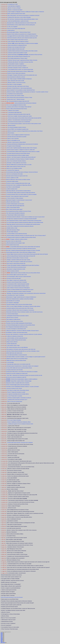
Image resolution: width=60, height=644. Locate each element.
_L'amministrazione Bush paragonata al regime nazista (17, 418)
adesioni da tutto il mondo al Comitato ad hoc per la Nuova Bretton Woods (23, 273)
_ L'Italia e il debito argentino (12, 452)
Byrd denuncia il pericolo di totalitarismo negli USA (16, 377)
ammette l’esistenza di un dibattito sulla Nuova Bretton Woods (21, 237)
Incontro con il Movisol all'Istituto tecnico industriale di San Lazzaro (20, 290)
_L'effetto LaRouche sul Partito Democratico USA (16, 409)
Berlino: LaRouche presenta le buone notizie (16, 14)
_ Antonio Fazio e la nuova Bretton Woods (15, 553)
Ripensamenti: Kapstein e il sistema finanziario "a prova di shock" (19, 200)
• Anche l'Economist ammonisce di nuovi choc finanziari (12, 597)
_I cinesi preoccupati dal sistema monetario (15, 413)
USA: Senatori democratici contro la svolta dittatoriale (17, 347)
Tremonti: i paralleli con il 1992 (12, 178)
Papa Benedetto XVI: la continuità (13, 301)
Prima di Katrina (11, 133)
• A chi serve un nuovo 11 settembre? (8, 623)
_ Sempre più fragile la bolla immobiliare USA (15, 441)
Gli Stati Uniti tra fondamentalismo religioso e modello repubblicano (22, 379)
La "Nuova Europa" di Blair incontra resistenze (15, 215)
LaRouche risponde (12, 125)
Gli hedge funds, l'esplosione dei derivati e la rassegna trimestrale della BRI (22, 219)
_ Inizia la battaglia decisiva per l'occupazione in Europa (17, 510)
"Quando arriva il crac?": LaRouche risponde (16, 99)
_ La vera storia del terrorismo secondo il (20, 444)
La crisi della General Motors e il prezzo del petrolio (17, 355)
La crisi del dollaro (10, 362)
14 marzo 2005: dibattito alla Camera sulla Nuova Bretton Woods (19, 368)
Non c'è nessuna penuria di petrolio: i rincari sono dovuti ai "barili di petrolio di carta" (24, 124)
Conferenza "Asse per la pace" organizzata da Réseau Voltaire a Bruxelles (22, 60)
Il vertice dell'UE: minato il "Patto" (13, 346)
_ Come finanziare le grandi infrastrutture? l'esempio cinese (23, 500)
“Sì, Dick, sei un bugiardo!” (12, 27)
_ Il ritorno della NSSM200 (12, 478)
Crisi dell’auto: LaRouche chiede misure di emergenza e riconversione (20, 310)
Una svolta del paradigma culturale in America (17, 127)
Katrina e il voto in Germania (13, 138)
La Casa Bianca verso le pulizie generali (15, 94)
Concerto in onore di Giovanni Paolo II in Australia (17, 282)
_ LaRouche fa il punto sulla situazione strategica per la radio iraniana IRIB (22, 495)
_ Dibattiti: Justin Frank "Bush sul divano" (16, 491)
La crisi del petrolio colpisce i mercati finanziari (16, 573)
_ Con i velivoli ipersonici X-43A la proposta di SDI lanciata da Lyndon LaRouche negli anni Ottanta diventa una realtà (31, 463)
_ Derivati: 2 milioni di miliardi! (12, 489)
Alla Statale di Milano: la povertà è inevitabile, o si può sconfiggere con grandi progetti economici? (26, 357)
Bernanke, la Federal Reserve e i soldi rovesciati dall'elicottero (20, 88)
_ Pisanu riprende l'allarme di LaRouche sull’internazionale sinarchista (20, 512)
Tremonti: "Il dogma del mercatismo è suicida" (16, 392)
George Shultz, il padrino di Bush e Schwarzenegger (19, 381)
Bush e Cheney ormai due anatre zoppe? (14, 209)
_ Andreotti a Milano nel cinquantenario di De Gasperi (17, 474)
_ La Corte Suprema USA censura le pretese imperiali (16, 538)
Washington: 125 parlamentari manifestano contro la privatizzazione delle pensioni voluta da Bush (26, 293)
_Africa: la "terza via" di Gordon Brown (15, 401)
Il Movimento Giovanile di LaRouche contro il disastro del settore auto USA (22, 38)
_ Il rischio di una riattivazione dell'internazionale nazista (18, 476)
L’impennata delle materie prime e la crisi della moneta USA (18, 364)
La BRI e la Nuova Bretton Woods (13, 208)
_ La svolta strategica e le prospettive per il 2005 (16, 431)
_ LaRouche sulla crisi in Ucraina (13, 450)
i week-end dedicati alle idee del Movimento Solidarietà (21, 103)
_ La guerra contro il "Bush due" (13, 426)
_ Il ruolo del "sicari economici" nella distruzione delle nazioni (19, 461)
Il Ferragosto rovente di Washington (14, 146)
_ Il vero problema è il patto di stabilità (14, 459)
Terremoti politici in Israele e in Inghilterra (16, 64)
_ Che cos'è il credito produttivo (17, 498)
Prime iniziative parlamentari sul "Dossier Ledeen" (18, 58)
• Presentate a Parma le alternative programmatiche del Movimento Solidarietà (16, 601)
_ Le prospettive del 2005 (12, 448)
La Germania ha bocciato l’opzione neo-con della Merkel (19, 122)
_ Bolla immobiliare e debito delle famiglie (14, 539)
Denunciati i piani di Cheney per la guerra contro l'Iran (17, 176)
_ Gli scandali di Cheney (11, 536)
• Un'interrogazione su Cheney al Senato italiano (10, 614)
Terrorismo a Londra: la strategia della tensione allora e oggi (18, 183)
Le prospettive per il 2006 (12, 4)
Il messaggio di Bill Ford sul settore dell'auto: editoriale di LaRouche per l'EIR (22, 36)
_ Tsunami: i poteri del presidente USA (14, 437)
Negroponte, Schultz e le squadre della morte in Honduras (18, 383)
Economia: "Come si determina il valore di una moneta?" (17, 196)
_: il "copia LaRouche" (17, 415)
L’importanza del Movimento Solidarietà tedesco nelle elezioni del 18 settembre (22, 144)
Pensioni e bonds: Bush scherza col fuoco (15, 321)
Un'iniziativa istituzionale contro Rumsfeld (14, 370)
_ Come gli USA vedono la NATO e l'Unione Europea (17, 554)
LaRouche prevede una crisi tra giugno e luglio (15, 243)
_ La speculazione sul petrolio (12, 521)
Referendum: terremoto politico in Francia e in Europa (18, 258)
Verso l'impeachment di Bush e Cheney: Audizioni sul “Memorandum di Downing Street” (24, 221)
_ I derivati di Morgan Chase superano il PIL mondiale (17, 439)
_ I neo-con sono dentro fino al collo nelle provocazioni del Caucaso (21, 502)
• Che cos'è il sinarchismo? (6, 625)
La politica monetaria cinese (12, 189)
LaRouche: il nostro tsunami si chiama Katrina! (16, 142)
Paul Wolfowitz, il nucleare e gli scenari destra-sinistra (17, 332)
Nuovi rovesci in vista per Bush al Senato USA (16, 263)
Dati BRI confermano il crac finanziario (9, 582)
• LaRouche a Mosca (5, 616)
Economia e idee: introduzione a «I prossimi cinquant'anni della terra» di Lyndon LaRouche (24, 334)
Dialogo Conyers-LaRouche (12, 342)
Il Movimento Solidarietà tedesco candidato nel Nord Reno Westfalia (20, 299)
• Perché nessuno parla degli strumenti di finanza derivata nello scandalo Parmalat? (17, 603)
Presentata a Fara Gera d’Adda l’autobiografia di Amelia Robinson (19, 323)
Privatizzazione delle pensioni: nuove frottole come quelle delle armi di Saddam (22, 372)
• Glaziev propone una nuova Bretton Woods (9, 599)
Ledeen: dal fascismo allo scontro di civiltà (16, 81)
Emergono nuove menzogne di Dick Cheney (16, 47)
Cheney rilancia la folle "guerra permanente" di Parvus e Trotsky (19, 97)
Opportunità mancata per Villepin (13, 230)
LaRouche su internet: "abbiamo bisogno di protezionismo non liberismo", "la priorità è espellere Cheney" (27, 92)
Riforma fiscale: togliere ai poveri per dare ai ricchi (17, 275)
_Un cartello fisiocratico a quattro (13, 480)
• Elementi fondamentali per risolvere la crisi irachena (11, 575)
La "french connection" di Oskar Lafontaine (15, 198)
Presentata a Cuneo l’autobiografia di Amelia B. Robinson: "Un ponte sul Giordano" (23, 387)
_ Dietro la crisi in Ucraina (12, 456)
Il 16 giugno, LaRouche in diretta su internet (17, 239)
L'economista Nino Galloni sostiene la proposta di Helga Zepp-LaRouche (21, 193)
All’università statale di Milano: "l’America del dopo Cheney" (19, 32)
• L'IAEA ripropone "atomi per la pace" (8, 620)
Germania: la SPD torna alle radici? (14, 278)
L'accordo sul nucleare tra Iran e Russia (14, 388)
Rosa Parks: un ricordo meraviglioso (14, 84)
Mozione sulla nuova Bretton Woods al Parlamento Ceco (19, 56)
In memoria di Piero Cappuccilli (13, 170)
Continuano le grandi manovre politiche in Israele (17, 53)
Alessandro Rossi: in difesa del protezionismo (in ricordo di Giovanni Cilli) (21, 23)
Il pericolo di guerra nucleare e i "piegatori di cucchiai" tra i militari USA (21, 150)
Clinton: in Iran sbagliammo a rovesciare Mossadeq (17, 405)
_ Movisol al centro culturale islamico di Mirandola (16, 551)
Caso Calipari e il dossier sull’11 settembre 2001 (16, 280)
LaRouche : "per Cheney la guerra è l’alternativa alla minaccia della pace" (21, 157)
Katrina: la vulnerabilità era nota (14, 140)
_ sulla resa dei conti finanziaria (16, 454)
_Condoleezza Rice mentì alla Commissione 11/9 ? (17, 400)
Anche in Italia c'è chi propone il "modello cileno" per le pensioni (19, 262)
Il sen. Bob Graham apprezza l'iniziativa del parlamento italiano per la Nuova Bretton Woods (25, 222)
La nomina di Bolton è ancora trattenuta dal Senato (17, 234)
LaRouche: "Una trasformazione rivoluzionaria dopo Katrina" (20, 120)
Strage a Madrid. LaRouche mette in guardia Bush (11, 586)
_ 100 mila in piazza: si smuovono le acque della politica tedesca (19, 517)
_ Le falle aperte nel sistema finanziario (14, 525)
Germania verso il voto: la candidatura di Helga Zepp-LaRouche (19, 185)
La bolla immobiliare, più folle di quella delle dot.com (17, 338)
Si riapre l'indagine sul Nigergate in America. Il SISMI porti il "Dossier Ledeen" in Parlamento (26, 12)
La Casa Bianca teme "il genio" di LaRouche (15, 295)
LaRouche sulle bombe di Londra (13, 202)
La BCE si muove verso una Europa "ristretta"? (17, 66)
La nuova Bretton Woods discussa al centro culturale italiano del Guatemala (25, 247)
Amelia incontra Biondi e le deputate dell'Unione (17, 45)
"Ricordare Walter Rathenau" (12, 232)
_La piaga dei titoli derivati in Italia (13, 485)
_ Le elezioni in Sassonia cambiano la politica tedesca (18, 497)
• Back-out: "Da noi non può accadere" (8, 618)
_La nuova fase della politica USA (13, 403)
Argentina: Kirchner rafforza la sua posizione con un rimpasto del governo (22, 34)
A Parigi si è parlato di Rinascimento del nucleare (16, 340)
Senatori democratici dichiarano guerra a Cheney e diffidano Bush (20, 71)
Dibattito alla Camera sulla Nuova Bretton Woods (16, 360)
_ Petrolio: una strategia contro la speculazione (15, 558)
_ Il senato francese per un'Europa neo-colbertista (17, 446)
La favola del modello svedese (12, 181)
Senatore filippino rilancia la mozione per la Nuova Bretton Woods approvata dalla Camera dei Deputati (27, 254)
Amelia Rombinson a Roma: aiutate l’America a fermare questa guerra (21, 25)
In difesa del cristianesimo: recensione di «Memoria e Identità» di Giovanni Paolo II (22, 331)
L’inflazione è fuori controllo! (13, 111)
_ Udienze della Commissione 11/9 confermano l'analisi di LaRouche (19, 543)
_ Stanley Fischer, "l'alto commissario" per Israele (17, 429)
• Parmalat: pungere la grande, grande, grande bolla (11, 605)
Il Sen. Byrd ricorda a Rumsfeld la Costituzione (15, 213)
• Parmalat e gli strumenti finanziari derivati (9, 607)
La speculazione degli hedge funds (15, 112)
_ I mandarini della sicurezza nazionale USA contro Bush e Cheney (20, 545)
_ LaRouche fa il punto (11, 508)
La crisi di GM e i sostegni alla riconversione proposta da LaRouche (20, 226)
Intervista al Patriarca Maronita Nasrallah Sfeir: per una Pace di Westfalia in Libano (23, 351)
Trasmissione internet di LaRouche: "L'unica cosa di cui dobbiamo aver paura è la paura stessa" (26, 217)
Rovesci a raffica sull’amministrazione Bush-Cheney (17, 109)
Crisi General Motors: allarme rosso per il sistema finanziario (19, 277)
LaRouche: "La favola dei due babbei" (15, 10)
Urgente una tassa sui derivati (13, 271)
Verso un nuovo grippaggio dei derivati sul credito (16, 105)
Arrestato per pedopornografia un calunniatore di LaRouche (19, 398)
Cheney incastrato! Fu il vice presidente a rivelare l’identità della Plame (21, 90)
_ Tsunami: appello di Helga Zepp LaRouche (15, 435)
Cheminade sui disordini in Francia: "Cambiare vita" (18, 68)
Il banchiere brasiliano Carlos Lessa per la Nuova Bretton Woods (19, 304)
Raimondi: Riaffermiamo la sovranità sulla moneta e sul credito (19, 165)
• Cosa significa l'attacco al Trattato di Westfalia (10, 579)
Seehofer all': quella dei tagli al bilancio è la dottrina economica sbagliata (23, 43)
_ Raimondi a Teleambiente (11, 532)
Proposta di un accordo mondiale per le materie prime (17, 373)
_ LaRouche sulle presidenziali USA (14, 465)
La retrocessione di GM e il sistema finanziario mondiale (18, 284)
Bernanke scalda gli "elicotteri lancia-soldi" (16, 49)
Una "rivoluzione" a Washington (13, 303)
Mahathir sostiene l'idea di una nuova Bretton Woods (17, 359)
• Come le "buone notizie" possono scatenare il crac (11, 577)
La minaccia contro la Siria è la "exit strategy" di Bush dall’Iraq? (19, 107)
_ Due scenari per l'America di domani (14, 470)
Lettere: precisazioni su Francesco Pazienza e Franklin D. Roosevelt (20, 159)
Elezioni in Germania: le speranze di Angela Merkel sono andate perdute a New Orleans (25, 131)
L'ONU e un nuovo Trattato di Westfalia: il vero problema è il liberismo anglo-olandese (23, 306)
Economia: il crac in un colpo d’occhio (14, 241)
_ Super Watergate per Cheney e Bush (14, 549)
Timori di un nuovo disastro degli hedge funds (16, 28)
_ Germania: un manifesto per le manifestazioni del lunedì (18, 515)
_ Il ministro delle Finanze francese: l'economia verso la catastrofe (19, 442)
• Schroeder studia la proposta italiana (8, 594)
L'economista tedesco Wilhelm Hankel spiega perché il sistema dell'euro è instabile (23, 152)
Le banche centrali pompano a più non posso (15, 204)
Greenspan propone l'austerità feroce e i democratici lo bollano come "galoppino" (23, 366)
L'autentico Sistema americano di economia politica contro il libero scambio (23, 51)
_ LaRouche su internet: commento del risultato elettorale (18, 469)
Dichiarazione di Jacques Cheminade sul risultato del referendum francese (21, 249)
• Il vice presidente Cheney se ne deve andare (10, 627)
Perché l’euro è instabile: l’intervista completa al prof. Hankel (20, 116)
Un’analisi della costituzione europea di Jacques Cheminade (19, 291)
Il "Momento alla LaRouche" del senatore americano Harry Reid (20, 62)
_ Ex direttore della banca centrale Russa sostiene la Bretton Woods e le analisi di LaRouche (25, 566)
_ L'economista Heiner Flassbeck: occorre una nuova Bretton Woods (21, 467)
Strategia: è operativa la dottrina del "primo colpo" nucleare (19, 260)
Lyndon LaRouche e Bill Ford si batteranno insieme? (18, 42)
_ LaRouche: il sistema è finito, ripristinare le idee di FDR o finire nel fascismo (21, 530)
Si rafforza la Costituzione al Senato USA (15, 336)
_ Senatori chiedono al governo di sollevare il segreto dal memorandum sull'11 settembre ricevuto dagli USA (28, 562)
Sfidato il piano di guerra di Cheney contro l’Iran (16, 166)
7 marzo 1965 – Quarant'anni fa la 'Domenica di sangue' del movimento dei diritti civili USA (24, 375)
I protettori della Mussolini (12, 344)
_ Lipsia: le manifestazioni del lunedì (14, 519)
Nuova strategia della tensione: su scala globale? (11, 584)
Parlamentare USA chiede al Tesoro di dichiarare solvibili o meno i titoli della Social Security (24, 312)
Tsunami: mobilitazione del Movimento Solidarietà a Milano (19, 422)
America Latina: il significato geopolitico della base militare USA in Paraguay (22, 148)
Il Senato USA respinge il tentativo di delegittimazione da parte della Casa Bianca (23, 265)
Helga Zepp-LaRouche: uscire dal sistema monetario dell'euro (18, 191)
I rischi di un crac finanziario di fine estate (14, 174)
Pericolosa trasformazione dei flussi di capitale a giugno (18, 155)
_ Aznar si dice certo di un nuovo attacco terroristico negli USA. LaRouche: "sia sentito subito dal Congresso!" (28, 567)
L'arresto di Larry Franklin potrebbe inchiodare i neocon (18, 286)
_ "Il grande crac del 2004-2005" (13, 457)
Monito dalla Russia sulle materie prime (14, 353)
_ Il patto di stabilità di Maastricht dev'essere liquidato (16, 526)
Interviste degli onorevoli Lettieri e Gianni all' (21, 252)
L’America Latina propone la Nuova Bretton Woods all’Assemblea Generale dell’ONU (24, 118)
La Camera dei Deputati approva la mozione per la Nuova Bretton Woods (20, 325)
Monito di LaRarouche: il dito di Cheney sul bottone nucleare (18, 180)
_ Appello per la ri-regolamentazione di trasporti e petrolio (19, 493)
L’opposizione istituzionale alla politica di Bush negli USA (19, 114)
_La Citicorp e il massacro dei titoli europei (15, 411)
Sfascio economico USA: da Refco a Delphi (15, 96)
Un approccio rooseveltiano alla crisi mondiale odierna (18, 394)
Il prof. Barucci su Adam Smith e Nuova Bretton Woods (18, 390)
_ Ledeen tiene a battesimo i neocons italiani (15, 472)
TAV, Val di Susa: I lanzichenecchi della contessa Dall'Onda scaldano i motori (23, 19)
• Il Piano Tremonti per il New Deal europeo (9, 629)
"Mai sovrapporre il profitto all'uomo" (13, 319)
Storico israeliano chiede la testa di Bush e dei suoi (18, 40)
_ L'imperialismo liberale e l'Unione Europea (15, 547)
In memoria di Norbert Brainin (12, 314)
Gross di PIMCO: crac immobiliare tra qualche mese (18, 129)
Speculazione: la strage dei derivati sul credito (16, 269)
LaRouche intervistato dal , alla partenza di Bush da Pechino (25, 55)
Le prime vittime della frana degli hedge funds (15, 206)
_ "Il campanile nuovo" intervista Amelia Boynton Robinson (17, 556)
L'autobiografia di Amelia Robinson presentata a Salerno (17, 316)
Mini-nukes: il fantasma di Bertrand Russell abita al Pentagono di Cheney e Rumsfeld (23, 250)
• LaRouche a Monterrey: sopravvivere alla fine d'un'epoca (12, 581)
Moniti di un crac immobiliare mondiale (14, 168)
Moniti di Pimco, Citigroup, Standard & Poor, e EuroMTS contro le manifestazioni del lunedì (25, 513)
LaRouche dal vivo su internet (12, 318)
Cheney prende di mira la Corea (13, 245)
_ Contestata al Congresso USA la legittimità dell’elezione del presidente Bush (22, 433)
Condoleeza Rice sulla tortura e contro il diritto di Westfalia (19, 17)
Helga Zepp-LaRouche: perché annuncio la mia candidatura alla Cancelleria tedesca (23, 224)
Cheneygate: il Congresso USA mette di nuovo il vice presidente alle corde (22, 75)
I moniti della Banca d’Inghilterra (14, 6)
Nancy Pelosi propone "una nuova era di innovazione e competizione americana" (23, 15)
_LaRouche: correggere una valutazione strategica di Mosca (18, 484)
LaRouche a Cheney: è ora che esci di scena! (16, 83)
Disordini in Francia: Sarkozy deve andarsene (16, 73)
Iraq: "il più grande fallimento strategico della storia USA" (18, 101)
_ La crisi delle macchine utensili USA (13, 528)
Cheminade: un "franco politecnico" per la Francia (16, 163)
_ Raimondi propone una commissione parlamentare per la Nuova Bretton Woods (23, 569)
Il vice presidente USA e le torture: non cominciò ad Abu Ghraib (20, 69)
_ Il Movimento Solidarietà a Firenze (13, 560)
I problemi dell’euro (11, 30)
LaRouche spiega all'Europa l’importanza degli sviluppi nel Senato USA (21, 256)
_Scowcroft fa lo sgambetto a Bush (13, 482)
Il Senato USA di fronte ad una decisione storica (16, 267)
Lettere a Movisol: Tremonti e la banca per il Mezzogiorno (18, 288)
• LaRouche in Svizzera (5, 612)
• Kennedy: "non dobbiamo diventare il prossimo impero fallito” (13, 610)
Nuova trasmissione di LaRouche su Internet (16, 77)
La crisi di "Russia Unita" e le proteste (15, 396)
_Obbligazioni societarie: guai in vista (14, 416)
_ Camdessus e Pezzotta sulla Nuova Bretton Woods (18, 504)
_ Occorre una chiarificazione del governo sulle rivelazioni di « (21, 571)
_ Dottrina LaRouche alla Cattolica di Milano (15, 534)
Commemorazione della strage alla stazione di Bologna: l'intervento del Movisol (22, 172)
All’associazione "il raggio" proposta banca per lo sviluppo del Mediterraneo (21, 297)
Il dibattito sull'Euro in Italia (12, 228)
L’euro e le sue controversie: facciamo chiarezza (16, 161)
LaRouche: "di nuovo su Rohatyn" (14, 8)
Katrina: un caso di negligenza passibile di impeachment (18, 135)
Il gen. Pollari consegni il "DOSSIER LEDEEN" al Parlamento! (19, 79)
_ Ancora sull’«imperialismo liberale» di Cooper (15, 541)
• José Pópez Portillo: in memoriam (8, 595)
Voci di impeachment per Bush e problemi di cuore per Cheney (19, 211)
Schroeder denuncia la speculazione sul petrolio (17, 137)
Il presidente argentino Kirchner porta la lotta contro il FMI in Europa (20, 308)
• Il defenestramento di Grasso (7, 622)
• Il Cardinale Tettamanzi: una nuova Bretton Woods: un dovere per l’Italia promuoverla (18, 608)
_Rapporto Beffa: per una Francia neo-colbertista (16, 407)
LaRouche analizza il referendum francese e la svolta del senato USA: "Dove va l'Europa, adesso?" (26, 235)
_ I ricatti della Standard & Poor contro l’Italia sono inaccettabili (19, 564)
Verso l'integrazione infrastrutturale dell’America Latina (17, 327)
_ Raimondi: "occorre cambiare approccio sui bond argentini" (19, 428)
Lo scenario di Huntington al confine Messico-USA (16, 329)
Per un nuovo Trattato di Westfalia (14, 420)
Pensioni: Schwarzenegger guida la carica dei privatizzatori (18, 385)
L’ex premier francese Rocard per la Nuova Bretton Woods (18, 153)
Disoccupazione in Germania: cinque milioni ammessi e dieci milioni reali (21, 349)
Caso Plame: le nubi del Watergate (13, 187)
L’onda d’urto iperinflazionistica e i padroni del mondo (18, 21)
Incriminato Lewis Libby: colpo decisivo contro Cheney (18, 86)
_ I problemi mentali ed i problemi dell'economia (15, 487)
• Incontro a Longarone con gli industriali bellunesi (11, 588)
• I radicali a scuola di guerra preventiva (8, 590)
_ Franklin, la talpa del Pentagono (14, 506)
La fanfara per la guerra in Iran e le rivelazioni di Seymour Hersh (20, 424)
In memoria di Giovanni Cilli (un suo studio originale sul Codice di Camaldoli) (21, 194)
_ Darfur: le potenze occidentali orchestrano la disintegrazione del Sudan (20, 523)
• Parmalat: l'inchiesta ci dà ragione (8, 592)
